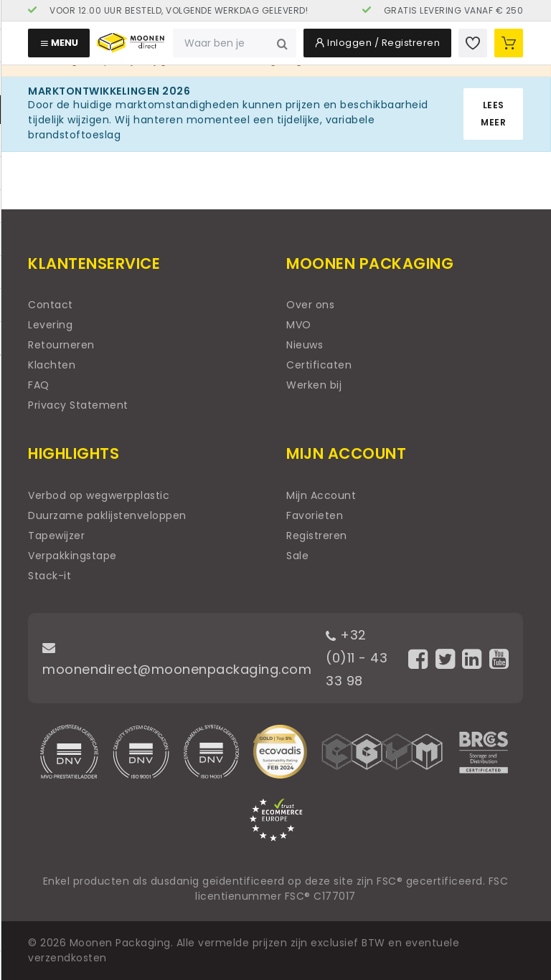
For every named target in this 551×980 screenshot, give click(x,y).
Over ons (310, 305)
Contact (51, 305)
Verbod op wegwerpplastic (99, 495)
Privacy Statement (78, 405)
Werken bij (314, 385)
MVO (299, 325)
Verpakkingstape (72, 556)
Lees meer (493, 114)
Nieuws (305, 345)
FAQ (39, 385)
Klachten (52, 365)
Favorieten (315, 515)
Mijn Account (321, 495)
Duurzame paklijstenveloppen (107, 515)
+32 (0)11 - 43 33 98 (357, 658)
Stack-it (50, 576)
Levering (50, 325)
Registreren (317, 536)
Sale (297, 556)
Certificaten (319, 365)
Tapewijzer (56, 536)
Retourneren (61, 345)
